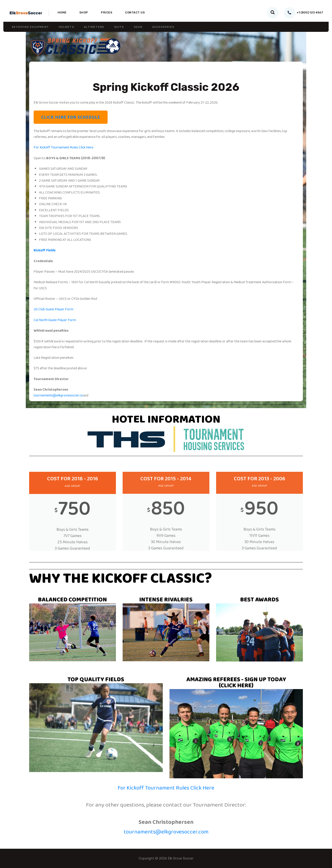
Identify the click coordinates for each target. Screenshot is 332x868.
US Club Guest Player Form (54, 309)
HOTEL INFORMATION (166, 420)
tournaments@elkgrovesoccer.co (59, 395)
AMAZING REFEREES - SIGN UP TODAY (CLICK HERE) (236, 683)
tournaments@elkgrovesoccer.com (166, 832)
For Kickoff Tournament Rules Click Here (64, 148)
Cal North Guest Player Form (55, 320)
